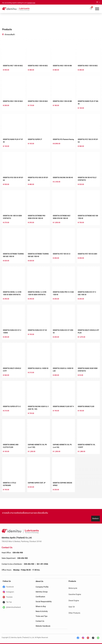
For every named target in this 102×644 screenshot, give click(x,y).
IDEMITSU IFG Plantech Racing (63, 139)
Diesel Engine (74, 601)
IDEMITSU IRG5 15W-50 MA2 (88, 66)
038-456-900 (18, 553)
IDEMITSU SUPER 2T (35, 139)
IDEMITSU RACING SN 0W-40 (63, 178)
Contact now (31, 3)
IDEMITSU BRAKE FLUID (86, 406)
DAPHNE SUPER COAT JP (37, 483)
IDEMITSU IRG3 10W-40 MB (62, 101)
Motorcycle (73, 588)
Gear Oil (72, 607)
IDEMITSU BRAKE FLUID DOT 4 (63, 406)
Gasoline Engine (75, 594)
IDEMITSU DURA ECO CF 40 (37, 330)
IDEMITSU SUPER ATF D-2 (12, 406)
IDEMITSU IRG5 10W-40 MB (62, 66)
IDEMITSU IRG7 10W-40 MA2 (13, 66)
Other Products (74, 613)
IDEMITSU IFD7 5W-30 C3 (62, 254)
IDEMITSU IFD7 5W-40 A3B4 (87, 254)
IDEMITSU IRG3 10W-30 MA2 (13, 101)
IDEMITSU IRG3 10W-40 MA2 (38, 101)
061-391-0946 (42, 564)
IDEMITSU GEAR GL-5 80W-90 (38, 368)
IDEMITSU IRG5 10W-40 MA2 (38, 66)
